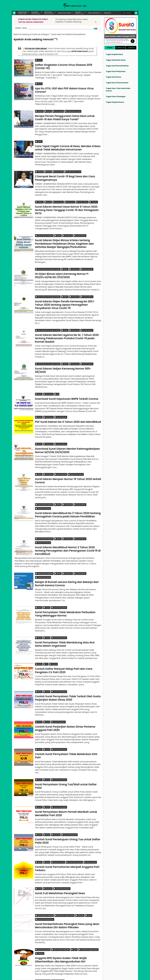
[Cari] (136, 13)
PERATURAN (49, 13)
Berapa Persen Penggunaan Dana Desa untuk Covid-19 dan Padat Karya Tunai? (65, 114)
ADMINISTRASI (22, 13)
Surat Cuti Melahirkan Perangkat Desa (60, 862)
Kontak (120, 977)
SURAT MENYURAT (94, 13)
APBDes (39, 109)
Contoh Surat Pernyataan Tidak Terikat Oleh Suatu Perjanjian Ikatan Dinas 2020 (68, 674)
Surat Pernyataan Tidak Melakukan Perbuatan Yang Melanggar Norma (65, 593)
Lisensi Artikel (56, 977)
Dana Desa (58, 109)
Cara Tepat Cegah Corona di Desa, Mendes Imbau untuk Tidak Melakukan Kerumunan (68, 144)
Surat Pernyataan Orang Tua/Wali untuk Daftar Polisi (66, 759)
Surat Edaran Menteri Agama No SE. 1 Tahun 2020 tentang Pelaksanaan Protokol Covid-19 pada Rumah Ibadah (67, 328)
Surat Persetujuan (69, 806)
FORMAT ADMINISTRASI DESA (23, 977)
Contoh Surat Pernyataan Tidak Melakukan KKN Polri (66, 730)
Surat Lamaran (58, 833)
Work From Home (76, 459)
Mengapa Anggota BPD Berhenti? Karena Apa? (65, 949)
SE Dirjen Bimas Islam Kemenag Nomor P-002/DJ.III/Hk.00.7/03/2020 (62, 267)
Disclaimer (133, 977)
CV (46, 642)
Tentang (97, 977)
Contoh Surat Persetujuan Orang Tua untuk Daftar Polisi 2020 (68, 812)
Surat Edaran (82, 197)
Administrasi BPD (43, 916)
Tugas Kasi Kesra (113, 77)
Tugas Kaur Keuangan (116, 96)
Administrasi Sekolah (44, 229)
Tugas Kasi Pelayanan (116, 71)
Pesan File (112, 977)
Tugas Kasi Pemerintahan (117, 66)
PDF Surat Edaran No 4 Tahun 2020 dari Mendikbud (68, 408)
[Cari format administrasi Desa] (127, 13)
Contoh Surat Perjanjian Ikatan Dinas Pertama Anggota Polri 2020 (65, 703)
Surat (47, 588)
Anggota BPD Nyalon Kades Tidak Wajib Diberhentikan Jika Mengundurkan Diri (61, 924)
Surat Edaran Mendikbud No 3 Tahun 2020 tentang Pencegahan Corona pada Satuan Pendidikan (68, 497)
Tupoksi (94, 197)
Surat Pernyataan (59, 588)
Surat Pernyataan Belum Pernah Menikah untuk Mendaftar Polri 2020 (66, 785)
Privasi (126, 977)
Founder (105, 977)
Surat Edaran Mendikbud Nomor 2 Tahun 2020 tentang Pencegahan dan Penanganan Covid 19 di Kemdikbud (68, 530)
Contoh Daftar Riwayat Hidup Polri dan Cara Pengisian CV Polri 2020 (64, 648)
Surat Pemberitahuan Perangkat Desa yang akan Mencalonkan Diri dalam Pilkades (67, 892)
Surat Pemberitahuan (45, 887)
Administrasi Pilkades (44, 884)
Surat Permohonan (74, 833)
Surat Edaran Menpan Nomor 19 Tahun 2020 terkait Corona (68, 465)
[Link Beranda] (14, 13)
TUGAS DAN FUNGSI (64, 13)
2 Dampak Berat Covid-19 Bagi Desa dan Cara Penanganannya (65, 173)
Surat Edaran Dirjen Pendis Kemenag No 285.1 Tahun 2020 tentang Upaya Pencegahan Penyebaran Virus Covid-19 (65, 295)
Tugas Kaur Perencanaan (117, 83)
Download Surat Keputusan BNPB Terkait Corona (67, 386)
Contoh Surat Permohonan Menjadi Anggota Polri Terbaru (67, 838)
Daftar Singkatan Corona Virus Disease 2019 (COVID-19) (64, 65)
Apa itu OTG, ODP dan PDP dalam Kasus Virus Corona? (64, 88)
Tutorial (53, 642)
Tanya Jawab (90, 833)
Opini (74, 916)
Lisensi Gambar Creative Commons (78, 977)
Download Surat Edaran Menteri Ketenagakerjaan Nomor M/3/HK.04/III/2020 (67, 435)
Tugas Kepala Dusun (115, 102)
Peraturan (70, 197)
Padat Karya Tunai (73, 109)
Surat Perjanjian (58, 698)
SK (57, 382)
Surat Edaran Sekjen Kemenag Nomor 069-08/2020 (63, 358)
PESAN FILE (107, 13)
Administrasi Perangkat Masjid (48, 262)
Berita (39, 60)
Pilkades (80, 884)
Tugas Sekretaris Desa (116, 60)
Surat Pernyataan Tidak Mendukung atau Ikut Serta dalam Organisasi (65, 622)
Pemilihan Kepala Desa (65, 884)
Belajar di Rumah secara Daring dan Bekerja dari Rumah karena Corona (67, 564)
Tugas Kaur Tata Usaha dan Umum (118, 90)
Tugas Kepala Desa (114, 54)
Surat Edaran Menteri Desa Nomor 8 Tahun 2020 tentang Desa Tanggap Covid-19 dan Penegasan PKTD (67, 204)
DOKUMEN (36, 13)
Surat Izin (56, 806)
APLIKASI (79, 13)
